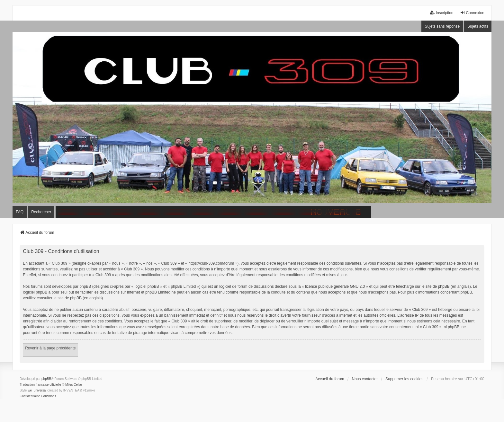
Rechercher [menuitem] (41, 212)
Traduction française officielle (40, 385)
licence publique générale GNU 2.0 (335, 286)
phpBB (46, 379)
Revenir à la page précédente (50, 348)
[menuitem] (30, 396)
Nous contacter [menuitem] (365, 379)
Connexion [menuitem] (472, 13)
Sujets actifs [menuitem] (478, 26)
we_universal (37, 390)
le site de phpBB (435, 286)
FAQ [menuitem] (20, 212)
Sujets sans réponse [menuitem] (442, 26)
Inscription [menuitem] (442, 13)
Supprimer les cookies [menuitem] (404, 379)
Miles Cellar (74, 385)
